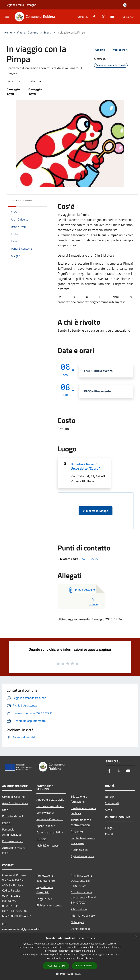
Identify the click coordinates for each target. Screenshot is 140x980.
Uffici (5, 810)
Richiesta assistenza (49, 905)
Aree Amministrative (15, 803)
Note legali (77, 922)
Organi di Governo (13, 797)
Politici (6, 823)
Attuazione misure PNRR (14, 850)
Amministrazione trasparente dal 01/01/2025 (81, 881)
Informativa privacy (83, 916)
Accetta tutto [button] (56, 966)
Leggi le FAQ (44, 899)
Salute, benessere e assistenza (83, 841)
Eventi (47, 32)
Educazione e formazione (79, 799)
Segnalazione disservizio (45, 890)
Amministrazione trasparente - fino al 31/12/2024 (83, 897)
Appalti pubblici (46, 826)
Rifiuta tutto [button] (85, 966)
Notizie (109, 797)
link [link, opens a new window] (91, 958)
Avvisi (109, 810)
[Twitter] (102, 17)
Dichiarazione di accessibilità (81, 931)
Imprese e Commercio (50, 819)
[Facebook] (93, 17)
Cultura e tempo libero (50, 806)
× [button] (136, 937)
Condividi (103, 50)
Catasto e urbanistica (50, 832)
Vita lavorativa (45, 813)
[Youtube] (111, 17)
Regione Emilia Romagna (21, 5)
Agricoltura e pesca (83, 856)
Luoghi (109, 828)
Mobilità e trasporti (48, 845)
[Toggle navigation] (7, 16)
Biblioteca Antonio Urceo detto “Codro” (85, 466)
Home (8, 32)
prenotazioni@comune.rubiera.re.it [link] (101, 302)
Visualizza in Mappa (96, 511)
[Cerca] (132, 17)
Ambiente (77, 831)
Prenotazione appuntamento (46, 878)
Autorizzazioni (80, 850)
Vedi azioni (121, 50)
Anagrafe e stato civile (50, 800)
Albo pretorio (79, 909)
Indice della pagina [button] (21, 200)
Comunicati (112, 803)
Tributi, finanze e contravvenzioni (81, 822)
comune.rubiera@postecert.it (21, 929)
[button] (70, 974)
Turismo (41, 839)
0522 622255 (89, 559)
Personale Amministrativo (12, 832)
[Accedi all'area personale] (125, 5)
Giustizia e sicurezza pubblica (83, 811)
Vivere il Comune (28, 32)
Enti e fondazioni (13, 816)
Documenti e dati (13, 841)
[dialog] (70, 956)
